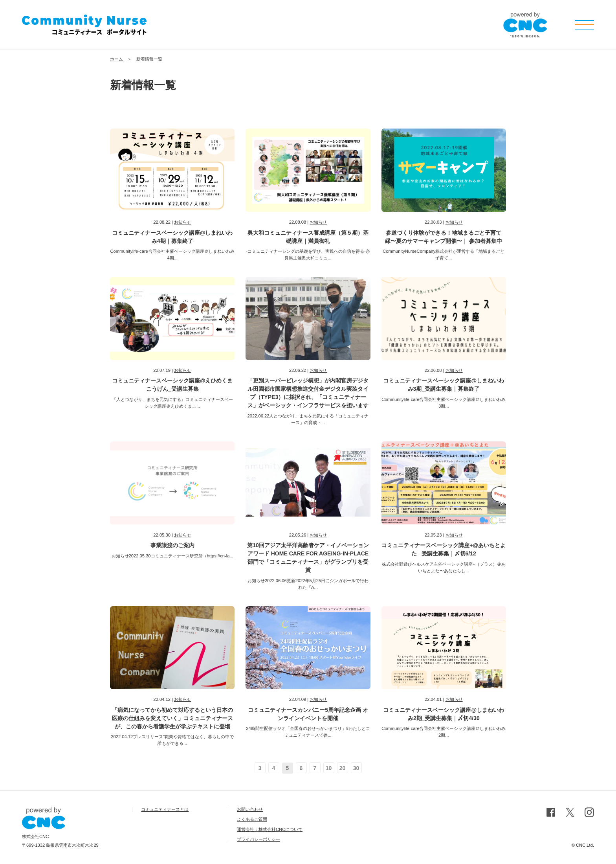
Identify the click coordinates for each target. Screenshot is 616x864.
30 (356, 768)
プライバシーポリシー (258, 839)
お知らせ (183, 222)
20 (343, 768)
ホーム (116, 59)
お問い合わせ (250, 809)
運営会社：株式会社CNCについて (270, 829)
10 (329, 768)
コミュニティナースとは (165, 809)
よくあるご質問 (252, 819)
